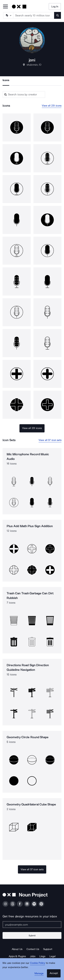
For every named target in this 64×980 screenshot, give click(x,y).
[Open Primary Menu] (5, 7)
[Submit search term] (58, 15)
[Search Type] (8, 15)
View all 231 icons (52, 106)
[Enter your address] (32, 925)
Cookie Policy (38, 963)
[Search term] (34, 15)
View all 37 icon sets (50, 440)
